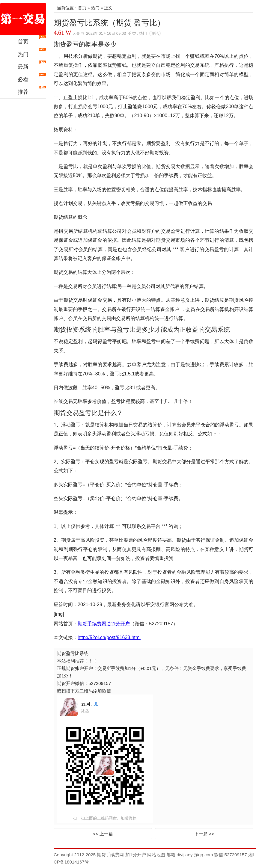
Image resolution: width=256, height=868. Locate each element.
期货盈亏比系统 (73, 653)
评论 (155, 33)
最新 (23, 67)
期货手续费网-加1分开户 (23, 19)
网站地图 (156, 855)
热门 (23, 54)
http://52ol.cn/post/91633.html (109, 637)
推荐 (23, 92)
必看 (23, 79)
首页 (23, 42)
